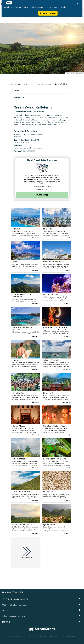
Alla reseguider (13, 592)
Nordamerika (16, 84)
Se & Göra (48, 84)
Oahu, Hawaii (36, 84)
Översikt (16, 91)
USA (26, 84)
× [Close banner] (78, 4)
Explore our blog (48, 13)
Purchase (42, 195)
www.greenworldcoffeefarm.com (28, 148)
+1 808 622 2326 (28, 151)
